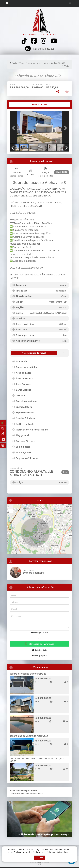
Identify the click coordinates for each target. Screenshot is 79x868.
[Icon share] (24, 41)
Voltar (66, 66)
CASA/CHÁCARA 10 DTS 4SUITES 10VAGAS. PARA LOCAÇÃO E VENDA (37, 760)
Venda (22, 63)
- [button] (11, 511)
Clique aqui (15, 793)
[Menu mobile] (7, 3)
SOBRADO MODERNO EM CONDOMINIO (28, 674)
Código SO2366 (58, 63)
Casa (46, 63)
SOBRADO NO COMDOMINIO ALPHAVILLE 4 (30, 736)
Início (13, 63)
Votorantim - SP (35, 63)
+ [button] (11, 507)
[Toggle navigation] (70, 3)
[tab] (18, 104)
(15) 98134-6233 (43, 49)
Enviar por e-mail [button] (40, 632)
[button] (14, 128)
